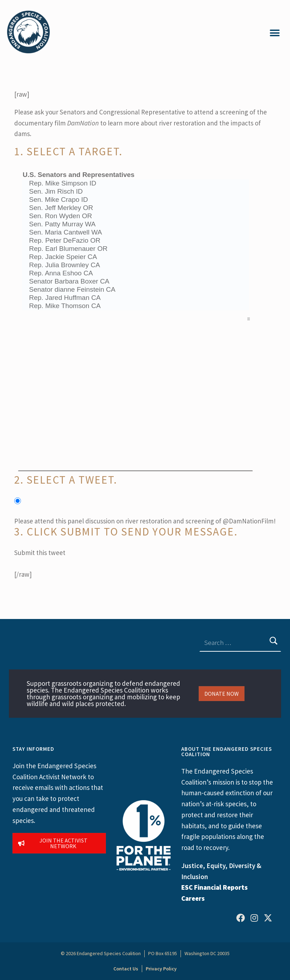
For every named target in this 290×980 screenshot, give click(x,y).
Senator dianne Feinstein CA (136, 290)
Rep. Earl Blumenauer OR (136, 249)
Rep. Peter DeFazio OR (136, 241)
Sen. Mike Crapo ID (136, 200)
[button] (275, 33)
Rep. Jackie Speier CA (136, 257)
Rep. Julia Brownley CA (136, 265)
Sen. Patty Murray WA (136, 224)
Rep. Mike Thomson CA (136, 306)
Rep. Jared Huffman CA (136, 298)
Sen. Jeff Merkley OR (136, 208)
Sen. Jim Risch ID (136, 192)
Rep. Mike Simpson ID (136, 184)
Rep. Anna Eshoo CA (136, 273)
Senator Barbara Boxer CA (136, 282)
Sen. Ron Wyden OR (136, 216)
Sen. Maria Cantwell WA (136, 233)
